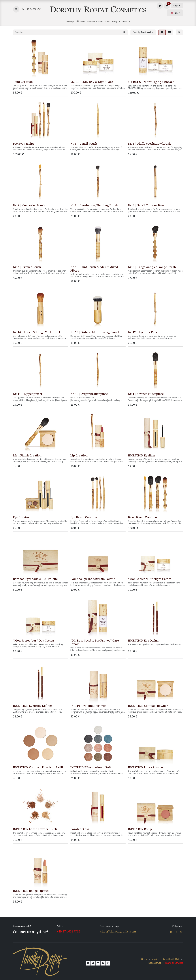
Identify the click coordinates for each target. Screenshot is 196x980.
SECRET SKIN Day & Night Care (92, 82)
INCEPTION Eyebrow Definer (33, 706)
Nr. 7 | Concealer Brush (29, 205)
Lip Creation (79, 455)
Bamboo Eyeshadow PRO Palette (35, 579)
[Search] (124, 32)
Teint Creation (23, 82)
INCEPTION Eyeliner (142, 455)
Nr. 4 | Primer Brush (27, 267)
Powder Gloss (80, 829)
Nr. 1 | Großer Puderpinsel (146, 394)
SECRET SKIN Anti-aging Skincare (151, 82)
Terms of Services (174, 963)
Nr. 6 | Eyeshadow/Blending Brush (94, 205)
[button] (16, 9)
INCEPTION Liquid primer (88, 706)
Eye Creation (22, 517)
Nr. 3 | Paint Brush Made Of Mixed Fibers (94, 269)
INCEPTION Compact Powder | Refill (38, 767)
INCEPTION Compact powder (148, 706)
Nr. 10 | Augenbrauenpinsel (90, 394)
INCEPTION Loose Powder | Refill (36, 829)
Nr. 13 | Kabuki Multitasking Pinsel (95, 332)
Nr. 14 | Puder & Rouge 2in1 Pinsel (37, 332)
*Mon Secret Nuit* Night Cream (150, 579)
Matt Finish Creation (27, 455)
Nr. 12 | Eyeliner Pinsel (144, 332)
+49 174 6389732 (68, 931)
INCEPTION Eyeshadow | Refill (91, 767)
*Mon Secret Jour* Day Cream (34, 640)
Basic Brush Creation (142, 517)
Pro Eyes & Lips (24, 143)
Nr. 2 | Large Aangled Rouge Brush (152, 267)
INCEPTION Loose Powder (146, 767)
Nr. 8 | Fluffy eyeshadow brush (149, 143)
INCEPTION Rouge (140, 829)
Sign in (177, 6)
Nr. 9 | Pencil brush (84, 143)
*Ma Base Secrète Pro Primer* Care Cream (95, 642)
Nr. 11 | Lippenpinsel (27, 394)
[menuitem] (70, 22)
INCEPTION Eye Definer (144, 640)
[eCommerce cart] (160, 6)
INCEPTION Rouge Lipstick (31, 891)
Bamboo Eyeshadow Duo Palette (93, 579)
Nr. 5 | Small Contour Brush (147, 205)
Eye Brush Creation (84, 517)
